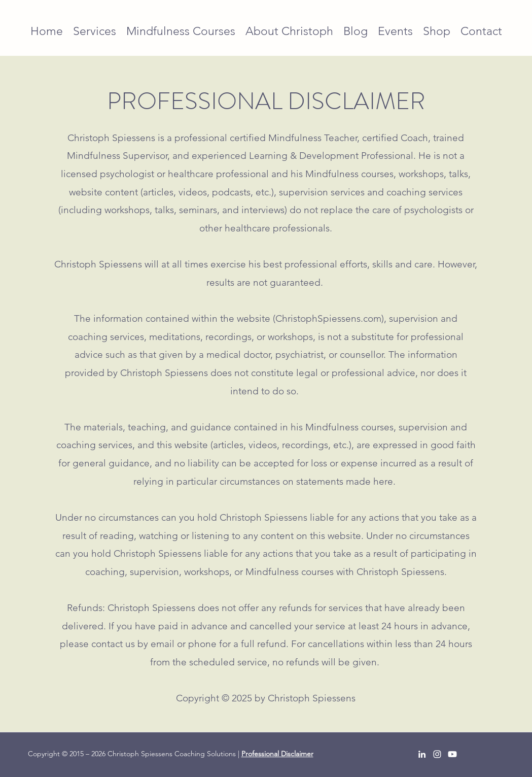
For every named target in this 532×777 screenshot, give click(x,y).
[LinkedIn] (422, 754)
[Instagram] (437, 754)
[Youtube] (452, 754)
